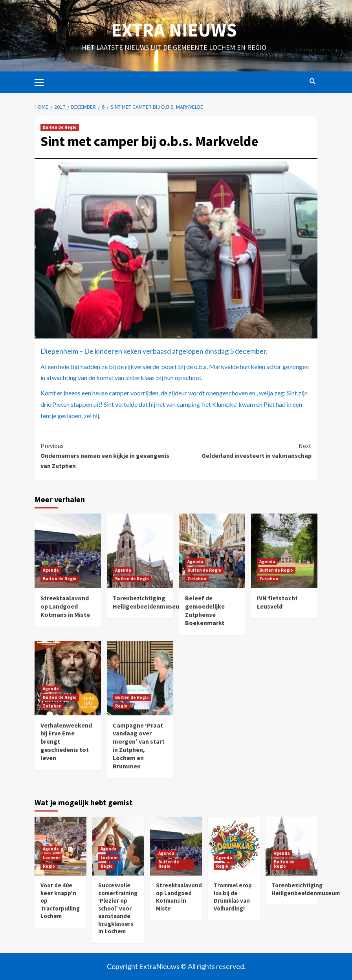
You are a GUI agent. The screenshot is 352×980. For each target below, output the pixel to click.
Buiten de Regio (60, 127)
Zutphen (197, 579)
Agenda (51, 570)
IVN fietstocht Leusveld (277, 602)
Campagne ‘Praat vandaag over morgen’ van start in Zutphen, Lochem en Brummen (139, 746)
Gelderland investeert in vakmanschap (244, 450)
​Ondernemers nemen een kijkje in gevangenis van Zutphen (108, 455)
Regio (121, 706)
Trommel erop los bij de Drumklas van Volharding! (233, 897)
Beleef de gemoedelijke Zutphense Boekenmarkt (205, 610)
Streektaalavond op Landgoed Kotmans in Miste (65, 606)
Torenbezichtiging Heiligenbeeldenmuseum (149, 602)
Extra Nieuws (174, 30)
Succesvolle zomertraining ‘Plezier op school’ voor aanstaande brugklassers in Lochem (118, 908)
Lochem (51, 857)
